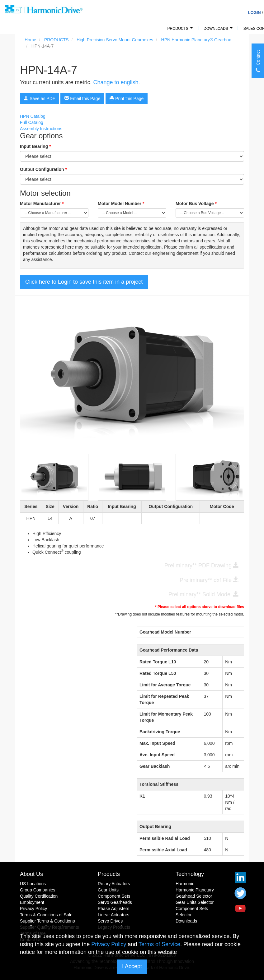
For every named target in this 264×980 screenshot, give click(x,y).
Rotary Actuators (114, 884)
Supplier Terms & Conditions (47, 921)
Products (109, 874)
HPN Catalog (33, 116)
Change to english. (116, 82)
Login (254, 13)
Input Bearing (35, 146)
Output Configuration (43, 169)
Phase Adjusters (113, 909)
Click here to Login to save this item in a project (84, 282)
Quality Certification (39, 896)
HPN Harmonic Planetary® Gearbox (196, 40)
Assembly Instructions (41, 129)
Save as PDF (40, 98)
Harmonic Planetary (195, 890)
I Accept (132, 966)
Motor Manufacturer (42, 204)
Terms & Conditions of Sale (46, 915)
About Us (31, 874)
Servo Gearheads (115, 902)
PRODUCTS (181, 30)
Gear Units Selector (195, 902)
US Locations (33, 884)
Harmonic (185, 884)
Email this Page (82, 98)
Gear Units (108, 890)
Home (30, 40)
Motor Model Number (121, 204)
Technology (190, 874)
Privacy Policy (33, 909)
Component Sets (114, 896)
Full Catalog (32, 122)
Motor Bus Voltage (196, 204)
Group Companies (38, 890)
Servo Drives (110, 921)
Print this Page (127, 98)
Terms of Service (159, 944)
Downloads (219, 30)
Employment (32, 902)
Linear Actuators (113, 915)
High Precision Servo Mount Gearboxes (115, 40)
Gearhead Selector (194, 896)
